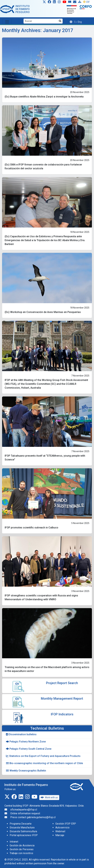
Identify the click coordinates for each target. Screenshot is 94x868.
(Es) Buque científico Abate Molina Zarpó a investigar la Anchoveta (44, 97)
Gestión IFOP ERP (66, 824)
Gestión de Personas (22, 849)
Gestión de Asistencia (22, 845)
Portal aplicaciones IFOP (24, 835)
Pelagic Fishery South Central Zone (29, 749)
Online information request (25, 813)
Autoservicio (62, 828)
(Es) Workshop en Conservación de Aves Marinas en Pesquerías (43, 312)
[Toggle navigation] (7, 21)
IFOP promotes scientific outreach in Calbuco (31, 528)
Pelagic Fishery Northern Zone (26, 742)
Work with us (49, 797)
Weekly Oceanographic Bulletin (26, 771)
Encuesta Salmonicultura (23, 831)
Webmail (60, 831)
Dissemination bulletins (21, 734)
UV (86, 2)
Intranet (14, 842)
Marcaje (60, 835)
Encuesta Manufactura (22, 828)
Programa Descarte (21, 824)
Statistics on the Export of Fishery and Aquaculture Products (43, 756)
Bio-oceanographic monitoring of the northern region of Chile (44, 763)
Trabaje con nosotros (21, 853)
